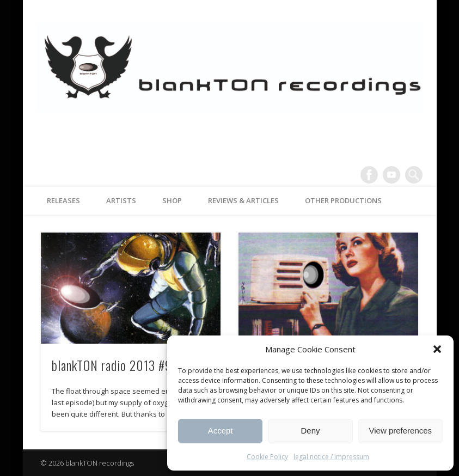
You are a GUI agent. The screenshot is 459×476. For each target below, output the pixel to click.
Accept (221, 431)
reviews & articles (243, 200)
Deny (310, 431)
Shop (172, 200)
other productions (343, 200)
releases (63, 200)
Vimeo (391, 175)
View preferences (401, 431)
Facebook (369, 175)
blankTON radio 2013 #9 (112, 365)
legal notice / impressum (331, 457)
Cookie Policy (267, 457)
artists (121, 200)
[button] (437, 349)
